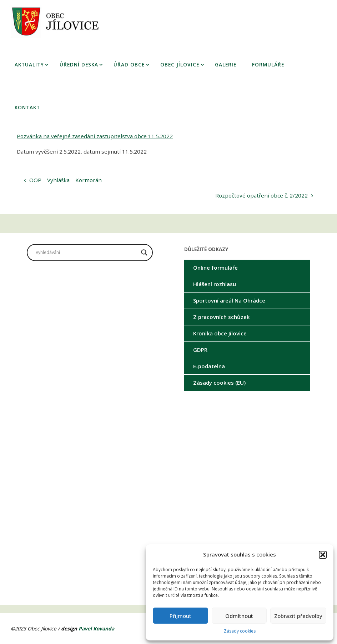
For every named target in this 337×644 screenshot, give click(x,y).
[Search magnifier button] (144, 253)
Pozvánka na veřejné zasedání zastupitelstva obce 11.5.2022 (95, 136)
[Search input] (87, 253)
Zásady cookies (240, 631)
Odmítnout (239, 616)
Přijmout (180, 616)
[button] (323, 555)
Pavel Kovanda (96, 628)
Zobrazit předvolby (298, 616)
